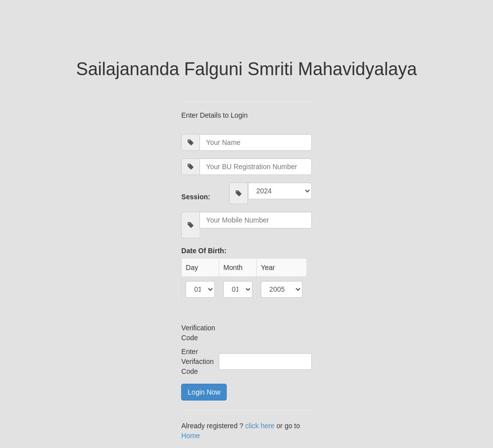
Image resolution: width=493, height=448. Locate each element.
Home (190, 436)
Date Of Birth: (204, 251)
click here (261, 426)
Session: (196, 197)
